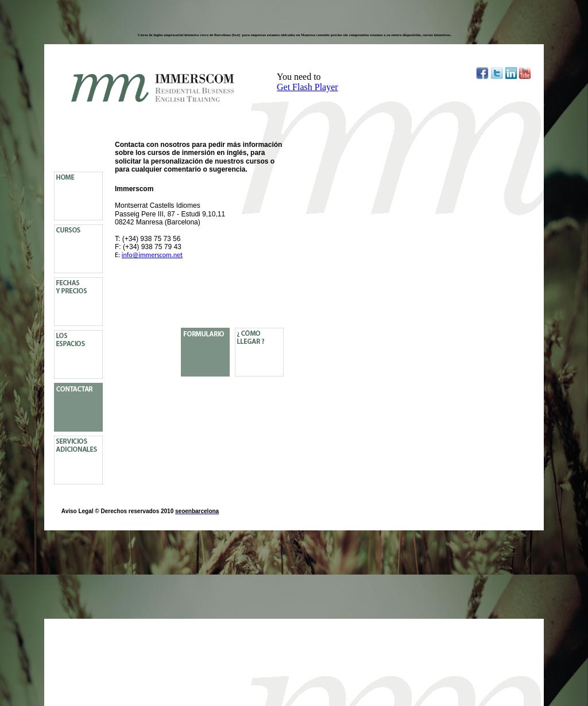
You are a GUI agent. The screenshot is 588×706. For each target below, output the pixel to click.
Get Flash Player (307, 87)
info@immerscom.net (152, 255)
